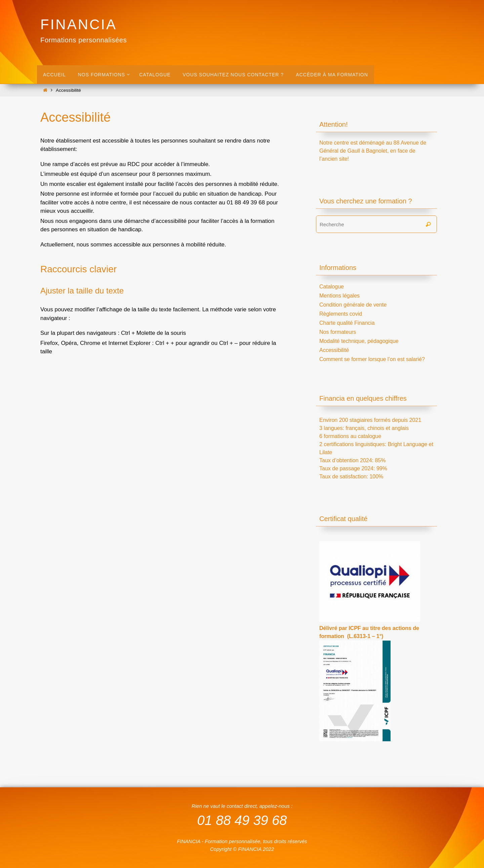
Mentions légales (339, 296)
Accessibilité (334, 350)
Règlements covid (341, 314)
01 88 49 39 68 (242, 820)
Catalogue (332, 287)
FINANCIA (79, 24)
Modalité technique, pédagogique (359, 341)
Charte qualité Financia (347, 323)
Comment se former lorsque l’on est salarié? (372, 359)
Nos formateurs (338, 332)
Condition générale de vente (353, 305)
